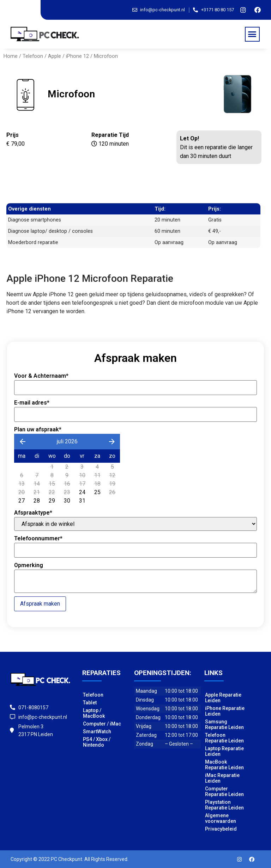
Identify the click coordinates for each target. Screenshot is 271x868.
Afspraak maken (40, 604)
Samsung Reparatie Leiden (224, 724)
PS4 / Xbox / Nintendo (97, 742)
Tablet (90, 703)
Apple (55, 56)
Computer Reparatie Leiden (224, 791)
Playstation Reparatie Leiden (224, 805)
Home (11, 56)
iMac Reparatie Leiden (222, 778)
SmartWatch (97, 732)
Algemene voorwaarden (221, 818)
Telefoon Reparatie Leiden (224, 738)
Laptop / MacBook (94, 713)
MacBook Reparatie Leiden (224, 765)
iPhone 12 (77, 56)
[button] (252, 34)
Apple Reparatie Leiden (223, 698)
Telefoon (33, 56)
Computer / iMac (102, 724)
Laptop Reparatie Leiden (224, 751)
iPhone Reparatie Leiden (225, 711)
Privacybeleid (221, 829)
